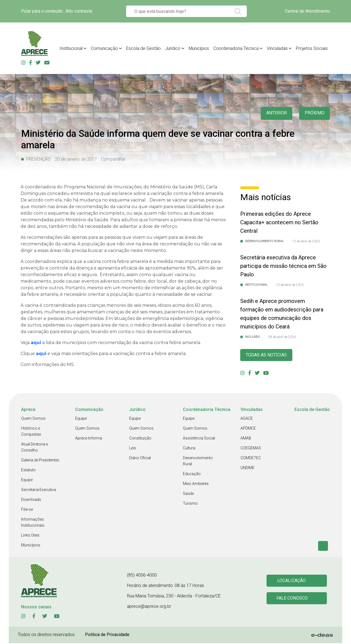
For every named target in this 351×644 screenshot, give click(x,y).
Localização (292, 581)
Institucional (71, 48)
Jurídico (173, 48)
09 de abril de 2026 (282, 337)
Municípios (199, 48)
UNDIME (247, 469)
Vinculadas (277, 48)
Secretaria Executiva (39, 490)
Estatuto (28, 471)
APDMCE (248, 429)
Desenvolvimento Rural (198, 462)
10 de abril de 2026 (306, 241)
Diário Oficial (140, 459)
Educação (192, 475)
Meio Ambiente (196, 484)
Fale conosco (293, 599)
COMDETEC (251, 459)
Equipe (27, 481)
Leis (133, 449)
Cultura (189, 449)
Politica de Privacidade (107, 635)
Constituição (140, 439)
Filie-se (27, 510)
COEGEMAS (251, 449)
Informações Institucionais (33, 523)
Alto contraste (79, 11)
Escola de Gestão (143, 48)
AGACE (247, 419)
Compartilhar (113, 159)
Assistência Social (199, 439)
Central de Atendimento (307, 11)
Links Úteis (30, 536)
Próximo (314, 113)
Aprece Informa (89, 439)
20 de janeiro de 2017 (76, 159)
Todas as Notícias (268, 355)
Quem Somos (33, 419)
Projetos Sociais (312, 48)
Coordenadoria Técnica (236, 48)
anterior (274, 113)
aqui (36, 343)
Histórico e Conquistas (31, 432)
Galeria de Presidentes (40, 461)
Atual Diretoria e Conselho (35, 448)
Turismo (190, 504)
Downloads (31, 500)
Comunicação (104, 48)
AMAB (246, 439)
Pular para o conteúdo (42, 11)
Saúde (188, 494)
